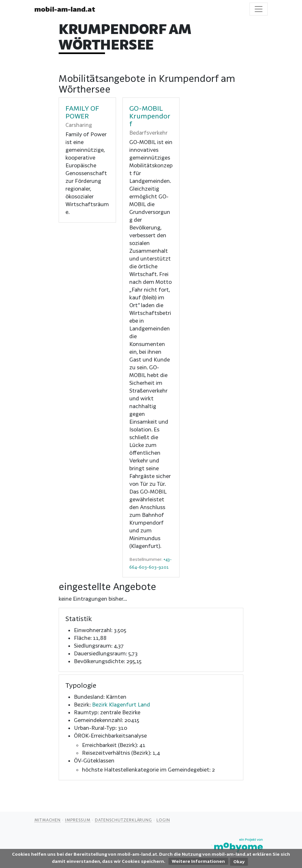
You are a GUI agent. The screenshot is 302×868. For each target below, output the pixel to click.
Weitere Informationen (198, 861)
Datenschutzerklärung (123, 820)
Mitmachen (47, 820)
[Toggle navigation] (259, 9)
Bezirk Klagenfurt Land (121, 704)
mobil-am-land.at (65, 9)
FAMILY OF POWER (82, 112)
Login (163, 820)
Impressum (78, 820)
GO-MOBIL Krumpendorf (150, 116)
